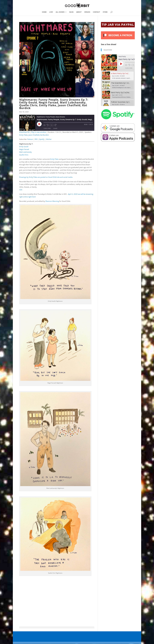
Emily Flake (23, 135)
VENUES (87, 12)
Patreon (30, 139)
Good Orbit (108, 50)
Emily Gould (24, 147)
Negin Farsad (24, 149)
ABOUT (79, 12)
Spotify (42, 139)
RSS (36, 139)
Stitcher (49, 139)
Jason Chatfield (34, 135)
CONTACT (96, 12)
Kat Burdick (44, 135)
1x (51, 125)
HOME (44, 12)
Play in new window (39, 132)
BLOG (71, 12)
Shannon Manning (52, 201)
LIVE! (51, 12)
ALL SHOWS (60, 12)
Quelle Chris (24, 155)
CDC (21, 190)
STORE (105, 12)
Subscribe (47, 128)
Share (55, 128)
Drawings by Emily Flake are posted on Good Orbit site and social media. (46, 177)
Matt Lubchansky (26, 152)
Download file (24, 132)
